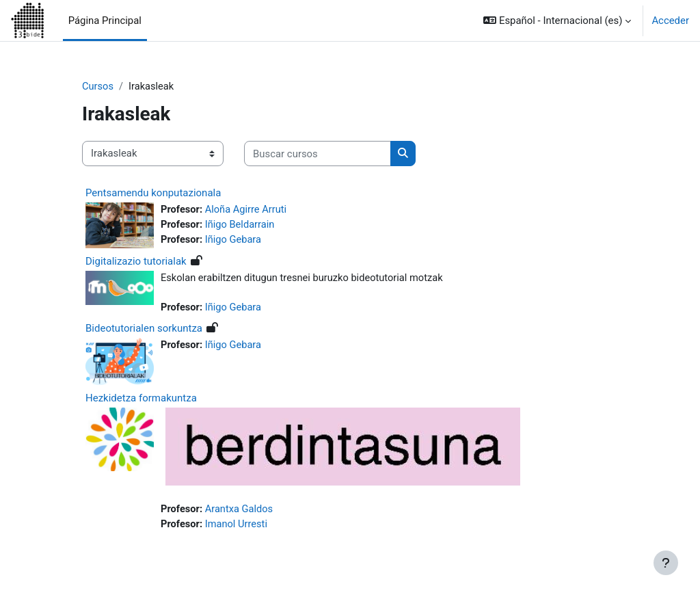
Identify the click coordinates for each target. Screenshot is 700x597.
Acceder (670, 21)
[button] (557, 21)
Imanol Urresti (238, 525)
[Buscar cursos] (318, 154)
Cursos (98, 87)
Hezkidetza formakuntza (141, 399)
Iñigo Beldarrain (241, 226)
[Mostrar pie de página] (666, 563)
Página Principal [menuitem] (105, 21)
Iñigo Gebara (234, 241)
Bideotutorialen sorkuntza (144, 329)
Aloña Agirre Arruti (247, 210)
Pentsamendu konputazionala (153, 193)
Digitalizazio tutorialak (136, 261)
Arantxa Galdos (240, 510)
